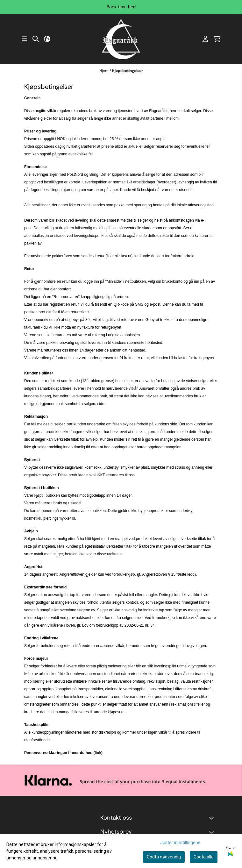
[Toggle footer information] (213, 818)
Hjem (104, 71)
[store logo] (121, 39)
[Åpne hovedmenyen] (25, 39)
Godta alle (204, 857)
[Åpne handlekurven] (217, 39)
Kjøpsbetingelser (128, 71)
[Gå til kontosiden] (205, 39)
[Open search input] (36, 39)
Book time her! (121, 7)
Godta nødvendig (164, 857)
